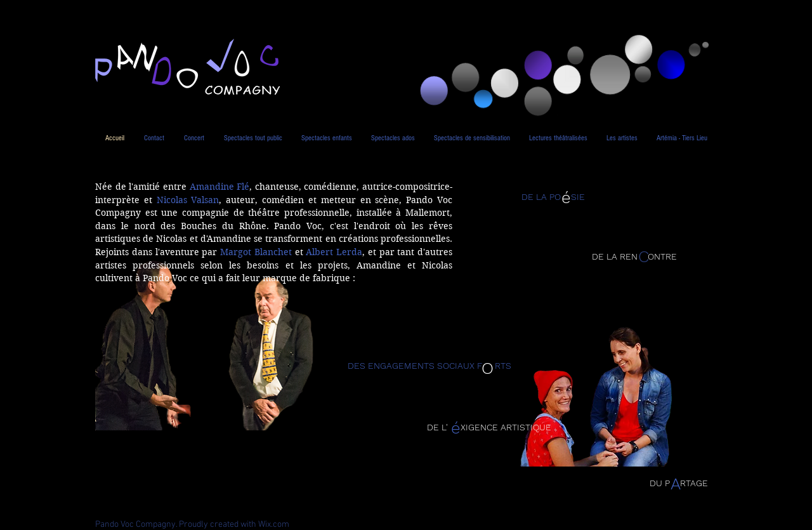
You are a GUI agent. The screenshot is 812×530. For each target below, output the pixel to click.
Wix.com (274, 525)
